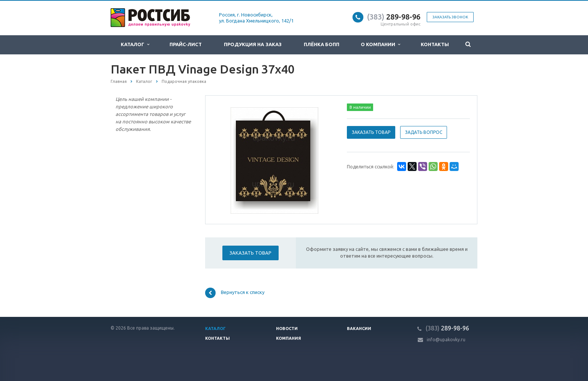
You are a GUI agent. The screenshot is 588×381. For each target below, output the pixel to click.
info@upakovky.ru (446, 340)
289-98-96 (394, 17)
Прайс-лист (186, 44)
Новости (287, 328)
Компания (289, 338)
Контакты (435, 44)
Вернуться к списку (235, 293)
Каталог (135, 44)
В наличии (360, 107)
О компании (381, 44)
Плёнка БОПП (322, 44)
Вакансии (359, 328)
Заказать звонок (450, 17)
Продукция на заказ (253, 44)
